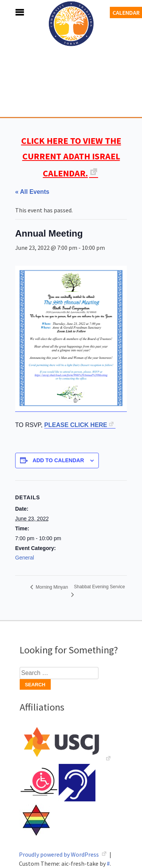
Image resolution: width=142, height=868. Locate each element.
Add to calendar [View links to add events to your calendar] (58, 460)
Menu (11, 12)
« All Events (32, 192)
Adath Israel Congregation (71, 65)
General (25, 558)
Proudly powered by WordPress (59, 854)
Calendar (126, 12)
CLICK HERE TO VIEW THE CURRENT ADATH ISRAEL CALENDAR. (71, 157)
